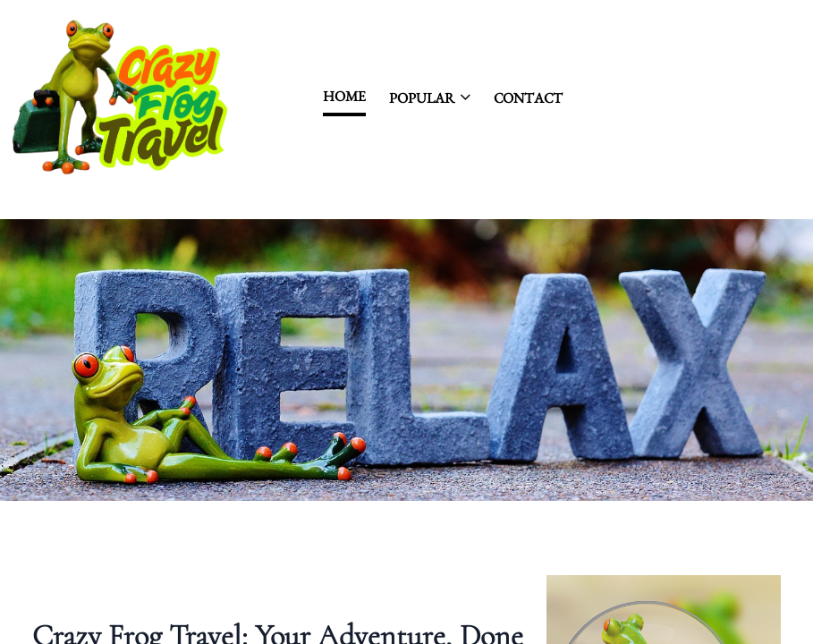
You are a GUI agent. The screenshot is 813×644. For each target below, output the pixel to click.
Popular (430, 98)
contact (528, 98)
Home (344, 96)
